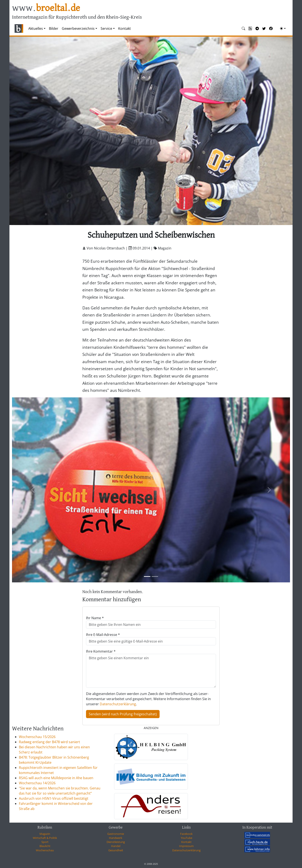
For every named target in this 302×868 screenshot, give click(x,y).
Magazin (45, 834)
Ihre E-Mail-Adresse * (103, 635)
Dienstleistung (116, 842)
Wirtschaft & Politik (45, 838)
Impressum (186, 846)
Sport (45, 842)
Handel (116, 846)
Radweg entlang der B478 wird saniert (49, 742)
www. (46, 8)
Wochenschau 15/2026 (37, 737)
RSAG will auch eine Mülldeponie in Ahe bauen (56, 778)
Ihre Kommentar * (101, 651)
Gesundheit (116, 850)
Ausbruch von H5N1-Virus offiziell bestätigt (54, 798)
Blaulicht (45, 846)
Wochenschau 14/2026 (37, 783)
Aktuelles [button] (36, 28)
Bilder (54, 28)
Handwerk (116, 838)
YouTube (186, 838)
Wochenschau (45, 850)
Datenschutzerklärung (118, 704)
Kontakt (125, 28)
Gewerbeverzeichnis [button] (78, 28)
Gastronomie (116, 834)
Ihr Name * (95, 618)
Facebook (186, 834)
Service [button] (106, 28)
